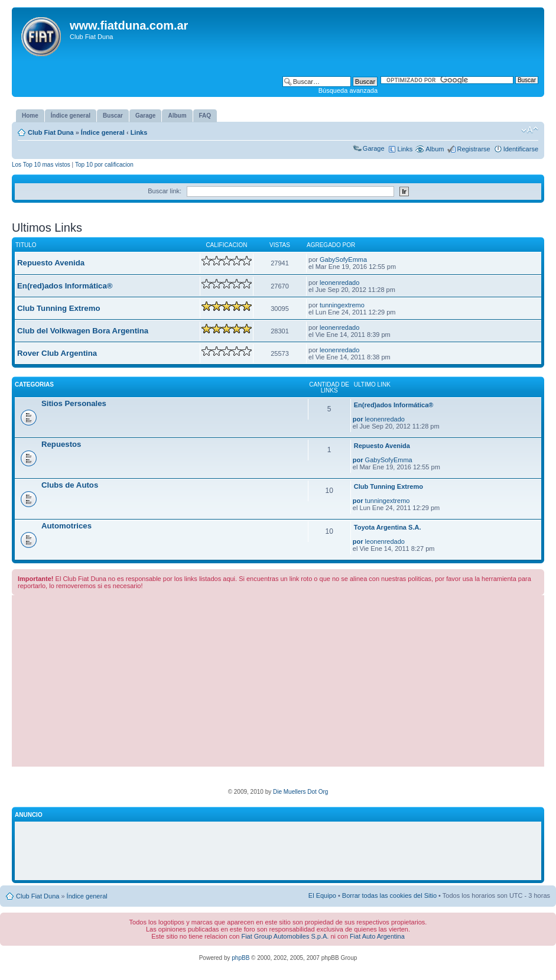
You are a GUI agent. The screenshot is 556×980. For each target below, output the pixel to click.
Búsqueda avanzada (348, 90)
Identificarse (521, 149)
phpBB (240, 958)
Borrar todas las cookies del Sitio (389, 895)
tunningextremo (342, 305)
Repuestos (61, 444)
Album (435, 149)
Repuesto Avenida (51, 263)
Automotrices (66, 526)
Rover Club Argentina (57, 353)
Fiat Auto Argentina (377, 936)
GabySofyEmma (343, 259)
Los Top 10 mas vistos (41, 165)
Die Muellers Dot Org (300, 792)
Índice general (103, 132)
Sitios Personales (74, 403)
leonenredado (339, 283)
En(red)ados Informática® (65, 286)
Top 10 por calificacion (104, 165)
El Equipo (322, 895)
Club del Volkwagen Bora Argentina (83, 331)
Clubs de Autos (70, 485)
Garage (374, 148)
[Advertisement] (278, 684)
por (358, 419)
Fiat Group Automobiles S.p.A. (285, 936)
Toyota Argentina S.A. (388, 527)
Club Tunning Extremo (58, 308)
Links (139, 132)
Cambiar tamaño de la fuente (530, 130)
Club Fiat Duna (51, 132)
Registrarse (473, 149)
